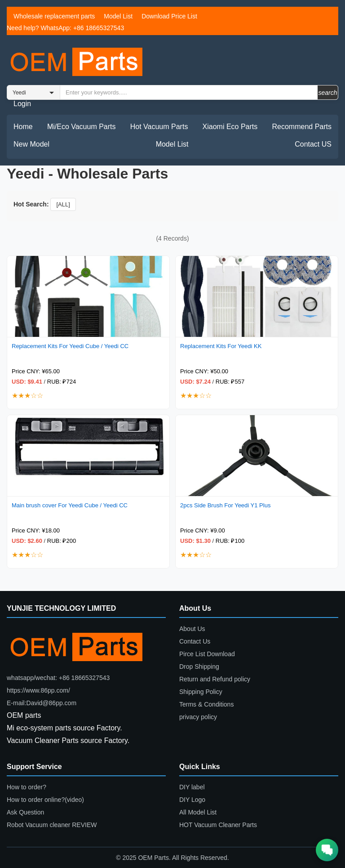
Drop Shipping (199, 667)
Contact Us (195, 641)
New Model (31, 144)
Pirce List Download (207, 654)
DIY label (192, 787)
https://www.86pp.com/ (38, 690)
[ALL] (63, 204)
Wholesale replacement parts (54, 16)
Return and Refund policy (215, 679)
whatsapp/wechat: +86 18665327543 (58, 678)
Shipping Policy (201, 692)
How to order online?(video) (45, 800)
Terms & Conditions (206, 704)
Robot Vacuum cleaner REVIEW (52, 825)
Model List (118, 16)
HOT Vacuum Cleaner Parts (218, 825)
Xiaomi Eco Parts (230, 127)
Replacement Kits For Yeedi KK (221, 346)
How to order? (27, 787)
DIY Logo (192, 800)
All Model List (198, 812)
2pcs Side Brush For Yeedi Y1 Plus (225, 505)
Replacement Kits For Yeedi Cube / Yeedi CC (70, 346)
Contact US (313, 144)
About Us (192, 629)
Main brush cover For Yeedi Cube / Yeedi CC (70, 505)
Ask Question (25, 812)
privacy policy (198, 717)
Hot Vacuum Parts (159, 127)
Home (23, 127)
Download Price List (169, 16)
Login (22, 104)
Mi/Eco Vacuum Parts (82, 127)
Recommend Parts (302, 127)
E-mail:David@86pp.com (42, 703)
